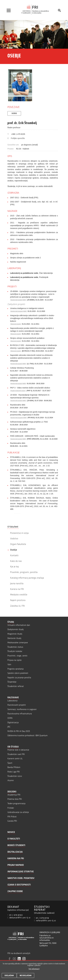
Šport (10, 763)
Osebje (14, 550)
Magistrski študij (15, 634)
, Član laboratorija (31, 273)
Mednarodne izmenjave (18, 642)
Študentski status (15, 647)
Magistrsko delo (17, 253)
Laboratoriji (13, 701)
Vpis (9, 664)
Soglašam (9, 975)
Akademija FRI (14, 795)
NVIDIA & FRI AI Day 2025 (19, 731)
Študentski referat (16, 686)
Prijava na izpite (15, 660)
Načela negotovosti (18, 262)
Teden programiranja (16, 803)
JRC (9, 727)
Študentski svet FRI (16, 754)
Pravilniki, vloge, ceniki (17, 656)
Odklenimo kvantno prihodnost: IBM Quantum (27, 735)
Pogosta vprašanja (16, 669)
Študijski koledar (15, 651)
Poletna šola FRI (15, 799)
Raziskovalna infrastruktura (20, 714)
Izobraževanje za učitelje (18, 812)
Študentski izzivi (15, 776)
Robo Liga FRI (14, 772)
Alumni (11, 780)
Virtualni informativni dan (19, 625)
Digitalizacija (13, 722)
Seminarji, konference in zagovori (22, 709)
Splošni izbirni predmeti (18, 673)
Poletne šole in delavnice (18, 750)
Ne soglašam (26, 975)
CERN (10, 718)
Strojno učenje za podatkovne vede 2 (25, 258)
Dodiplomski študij (16, 629)
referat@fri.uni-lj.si (46, 920)
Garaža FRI (12, 821)
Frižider (11, 808)
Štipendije (12, 682)
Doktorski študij (14, 638)
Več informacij (34, 969)
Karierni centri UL (15, 759)
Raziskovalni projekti (17, 705)
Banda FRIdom (14, 767)
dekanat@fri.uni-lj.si (20, 918)
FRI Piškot (12, 817)
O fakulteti (13, 527)
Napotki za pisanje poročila (19, 677)
